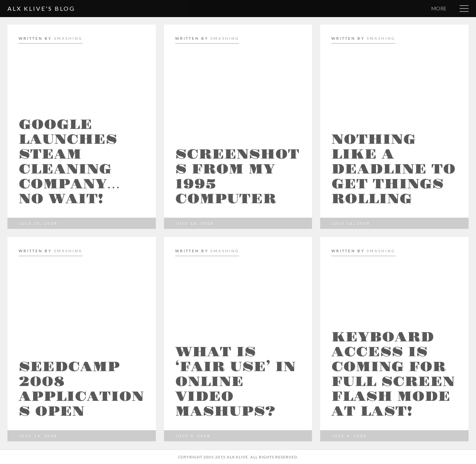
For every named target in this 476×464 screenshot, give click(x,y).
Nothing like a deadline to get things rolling (393, 169)
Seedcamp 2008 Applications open (81, 389)
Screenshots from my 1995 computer (237, 177)
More (439, 8)
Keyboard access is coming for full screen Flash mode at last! (393, 374)
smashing (68, 38)
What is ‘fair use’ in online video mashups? (235, 382)
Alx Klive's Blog (41, 8)
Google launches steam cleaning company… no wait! (69, 162)
